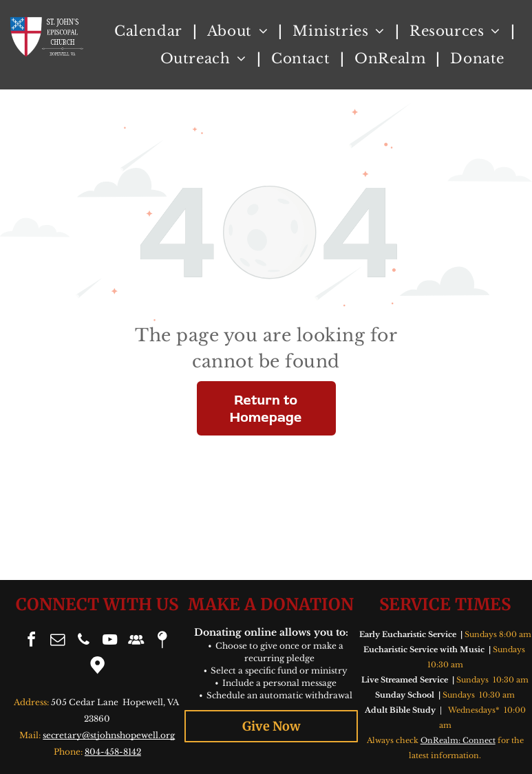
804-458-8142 (113, 752)
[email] (58, 642)
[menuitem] (150, 31)
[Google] (97, 667)
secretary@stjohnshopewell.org (109, 735)
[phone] (84, 642)
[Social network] (136, 642)
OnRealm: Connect (458, 740)
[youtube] (110, 642)
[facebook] (32, 642)
